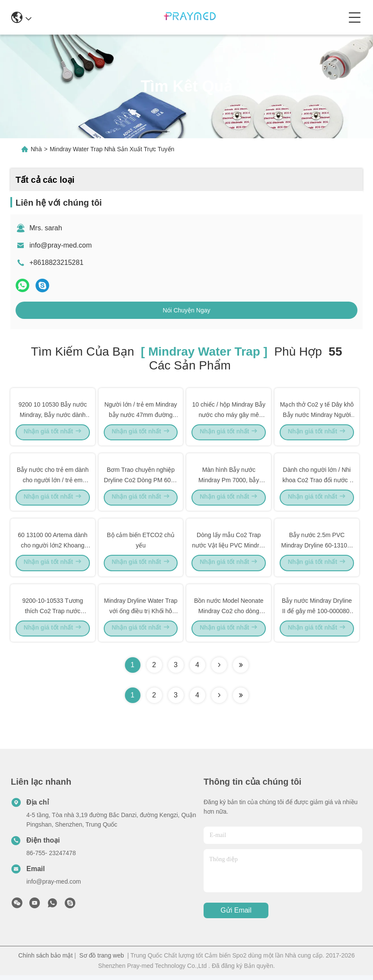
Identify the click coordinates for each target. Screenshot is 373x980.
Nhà (36, 149)
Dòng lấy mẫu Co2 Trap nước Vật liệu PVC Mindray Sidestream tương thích (229, 548)
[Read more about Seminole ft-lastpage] (241, 700)
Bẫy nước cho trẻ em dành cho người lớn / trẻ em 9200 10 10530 (53, 481)
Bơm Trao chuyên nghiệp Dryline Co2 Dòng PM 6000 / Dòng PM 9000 (140, 481)
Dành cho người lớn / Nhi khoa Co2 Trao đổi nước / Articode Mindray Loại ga (317, 481)
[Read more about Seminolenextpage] (219, 700)
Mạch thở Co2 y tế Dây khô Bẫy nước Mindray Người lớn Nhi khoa (317, 415)
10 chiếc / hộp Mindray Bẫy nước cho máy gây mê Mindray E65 (229, 415)
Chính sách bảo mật (45, 960)
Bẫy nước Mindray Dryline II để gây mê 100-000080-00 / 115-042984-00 (317, 614)
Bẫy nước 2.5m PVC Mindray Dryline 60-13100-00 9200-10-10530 (317, 548)
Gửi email (236, 915)
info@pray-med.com (61, 245)
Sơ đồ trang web (101, 960)
